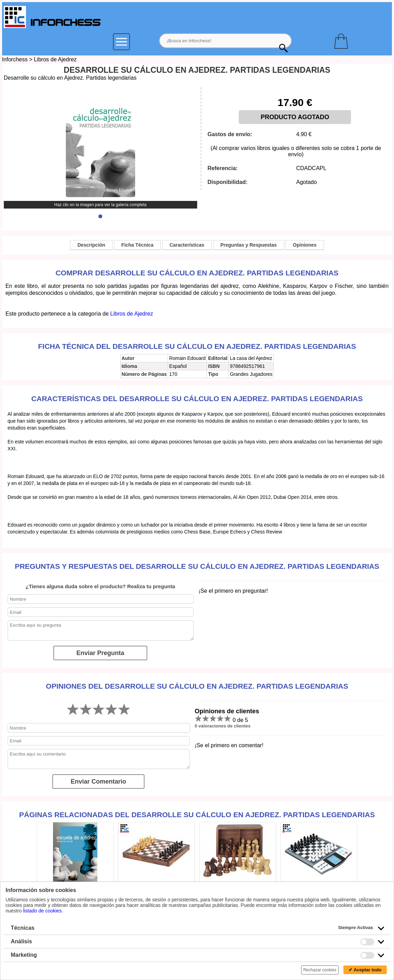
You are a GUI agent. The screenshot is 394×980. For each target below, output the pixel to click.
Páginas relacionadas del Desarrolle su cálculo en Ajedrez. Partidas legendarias (197, 815)
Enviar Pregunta (100, 653)
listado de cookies (42, 911)
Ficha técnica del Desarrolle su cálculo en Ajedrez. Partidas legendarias (197, 346)
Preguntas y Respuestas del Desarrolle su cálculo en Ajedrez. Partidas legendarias (197, 566)
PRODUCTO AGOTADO (295, 117)
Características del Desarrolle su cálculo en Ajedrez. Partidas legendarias (197, 399)
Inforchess (15, 59)
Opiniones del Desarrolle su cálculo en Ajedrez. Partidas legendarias (197, 686)
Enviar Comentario (98, 782)
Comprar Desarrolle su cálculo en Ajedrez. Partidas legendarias (197, 273)
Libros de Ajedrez (55, 59)
